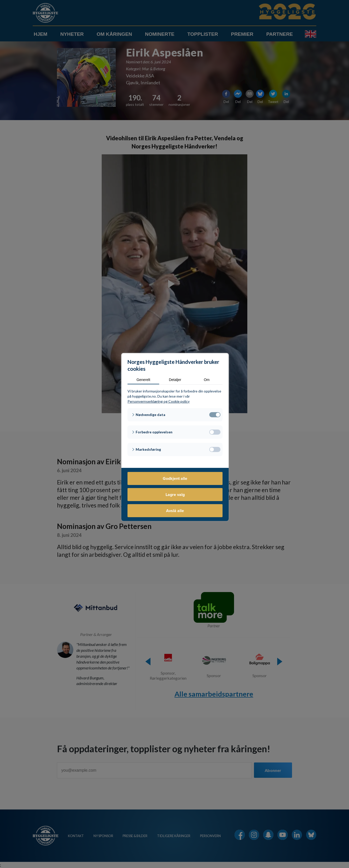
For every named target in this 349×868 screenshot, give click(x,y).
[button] (175, 415)
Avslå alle (175, 511)
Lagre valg (175, 495)
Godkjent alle (175, 478)
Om (207, 380)
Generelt (143, 380)
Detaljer (175, 380)
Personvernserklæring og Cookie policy (159, 401)
